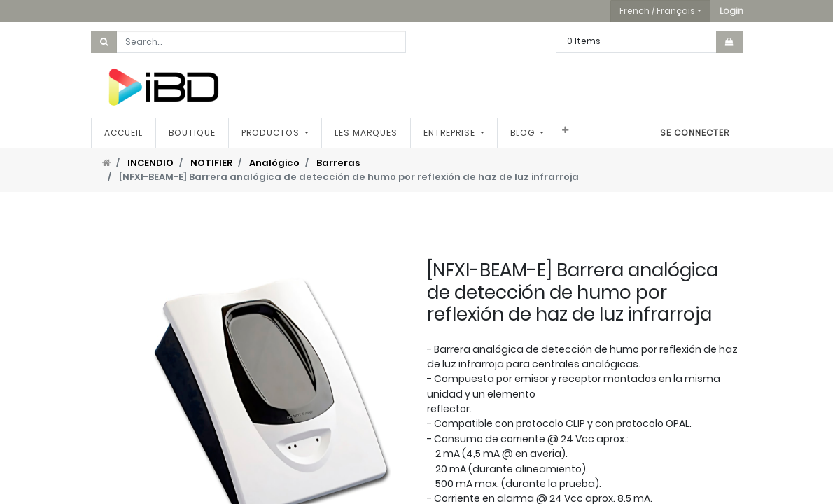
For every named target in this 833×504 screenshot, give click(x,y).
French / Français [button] (657, 11)
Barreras (338, 163)
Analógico (274, 163)
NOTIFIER (211, 163)
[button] (731, 11)
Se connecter (695, 133)
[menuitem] (124, 133)
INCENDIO (150, 163)
